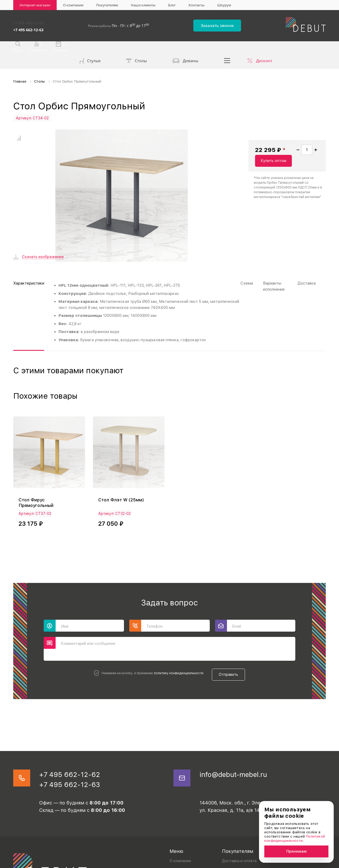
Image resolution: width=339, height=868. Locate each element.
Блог (172, 5)
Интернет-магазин (35, 5)
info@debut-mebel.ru (240, 722)
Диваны (185, 48)
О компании (73, 5)
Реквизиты (231, 821)
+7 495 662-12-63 (28, 27)
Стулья (90, 48)
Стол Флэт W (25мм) (123, 449)
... (227, 47)
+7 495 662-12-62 (28, 22)
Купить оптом (301, 143)
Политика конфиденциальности (39, 862)
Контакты (197, 5)
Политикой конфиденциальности (295, 838)
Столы (136, 48)
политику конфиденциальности (175, 622)
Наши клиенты (143, 5)
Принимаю (296, 851)
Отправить (232, 622)
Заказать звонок (228, 24)
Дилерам (230, 830)
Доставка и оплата (239, 811)
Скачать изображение (43, 214)
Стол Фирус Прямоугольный (37, 452)
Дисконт (264, 47)
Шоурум (224, 5)
